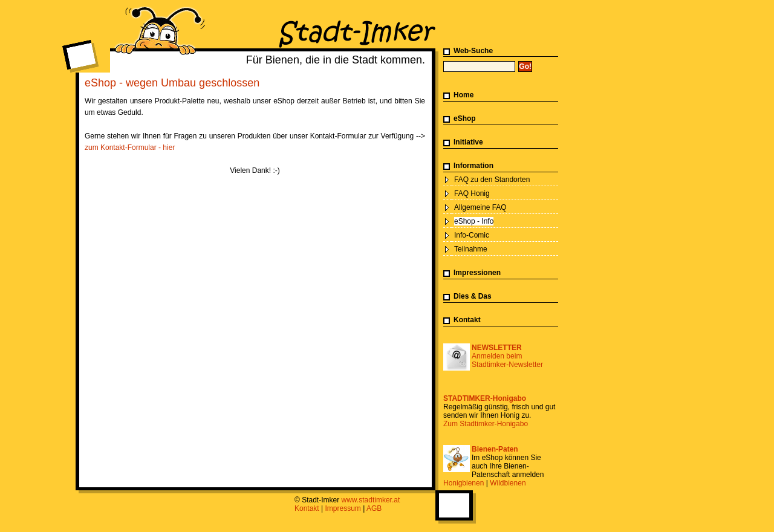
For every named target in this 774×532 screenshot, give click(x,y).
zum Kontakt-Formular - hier (130, 148)
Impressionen (477, 273)
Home (463, 95)
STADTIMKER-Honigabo (485, 398)
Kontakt (467, 320)
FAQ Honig (472, 193)
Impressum (343, 508)
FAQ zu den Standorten (492, 180)
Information (473, 166)
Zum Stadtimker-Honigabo (486, 424)
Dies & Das (473, 296)
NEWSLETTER (497, 348)
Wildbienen (508, 483)
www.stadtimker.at (371, 500)
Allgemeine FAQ (480, 207)
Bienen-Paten (495, 449)
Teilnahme (471, 249)
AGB (374, 508)
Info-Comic (472, 235)
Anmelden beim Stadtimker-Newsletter (507, 360)
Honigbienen (463, 483)
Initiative (468, 142)
